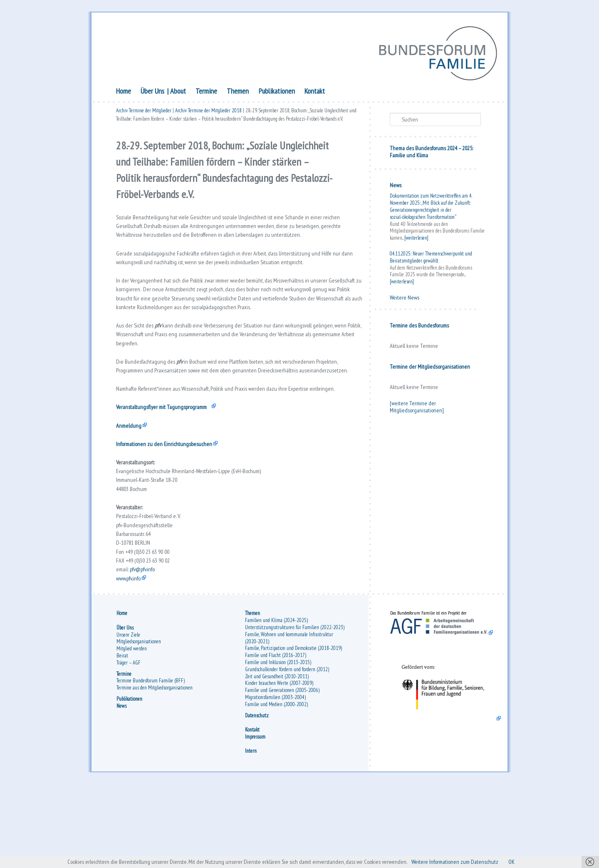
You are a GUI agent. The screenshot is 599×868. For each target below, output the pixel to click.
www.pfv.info (131, 655)
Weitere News (405, 299)
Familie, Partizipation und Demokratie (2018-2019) (293, 729)
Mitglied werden (132, 730)
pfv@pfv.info (148, 645)
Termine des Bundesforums (419, 327)
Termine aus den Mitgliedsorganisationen (155, 769)
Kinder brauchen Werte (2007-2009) (279, 764)
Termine (206, 93)
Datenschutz (257, 796)
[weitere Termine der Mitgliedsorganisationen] (417, 408)
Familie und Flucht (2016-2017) (276, 736)
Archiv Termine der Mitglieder (144, 113)
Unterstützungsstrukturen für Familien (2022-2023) (295, 708)
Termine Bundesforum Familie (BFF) (151, 762)
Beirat (122, 737)
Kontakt (315, 93)
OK (529, 861)
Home (124, 93)
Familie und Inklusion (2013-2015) (278, 743)
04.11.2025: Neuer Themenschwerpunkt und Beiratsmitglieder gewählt (431, 259)
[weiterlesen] (416, 239)
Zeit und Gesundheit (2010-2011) (277, 757)
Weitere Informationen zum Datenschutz (467, 861)
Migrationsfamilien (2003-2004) (275, 778)
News (396, 187)
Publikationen (277, 93)
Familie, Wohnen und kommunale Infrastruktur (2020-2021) (289, 719)
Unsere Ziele (128, 715)
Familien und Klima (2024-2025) (276, 701)
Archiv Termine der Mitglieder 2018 (208, 113)
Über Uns (152, 93)
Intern (251, 832)
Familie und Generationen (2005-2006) (282, 771)
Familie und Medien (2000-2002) (276, 785)
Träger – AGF (129, 743)
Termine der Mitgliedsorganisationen (430, 368)
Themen (238, 93)
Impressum (255, 817)
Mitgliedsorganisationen (139, 723)
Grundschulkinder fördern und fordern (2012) (287, 750)
